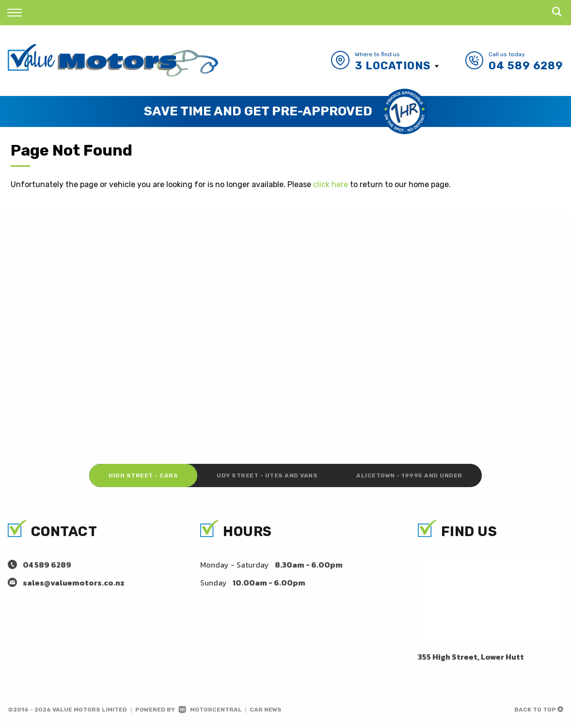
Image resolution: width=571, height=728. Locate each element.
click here (331, 184)
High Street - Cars (143, 475)
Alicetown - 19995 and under (409, 475)
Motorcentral (210, 710)
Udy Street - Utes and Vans (267, 475)
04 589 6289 (526, 66)
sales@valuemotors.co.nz (74, 583)
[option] (285, 111)
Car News (266, 710)
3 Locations (393, 66)
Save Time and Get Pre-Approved (258, 111)
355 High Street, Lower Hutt (471, 657)
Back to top (539, 710)
